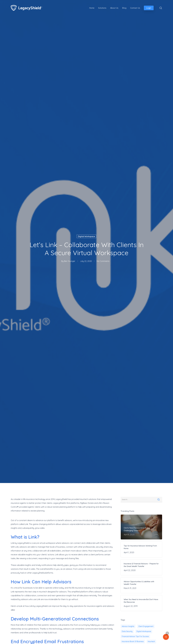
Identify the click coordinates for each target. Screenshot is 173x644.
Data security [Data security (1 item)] (127, 631)
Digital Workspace (86, 236)
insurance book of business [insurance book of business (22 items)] (133, 641)
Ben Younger (70, 261)
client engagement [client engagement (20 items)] (146, 626)
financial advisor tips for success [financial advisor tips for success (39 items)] (135, 636)
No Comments (103, 261)
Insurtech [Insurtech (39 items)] (151, 641)
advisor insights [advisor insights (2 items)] (128, 626)
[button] (167, 633)
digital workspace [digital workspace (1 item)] (144, 631)
